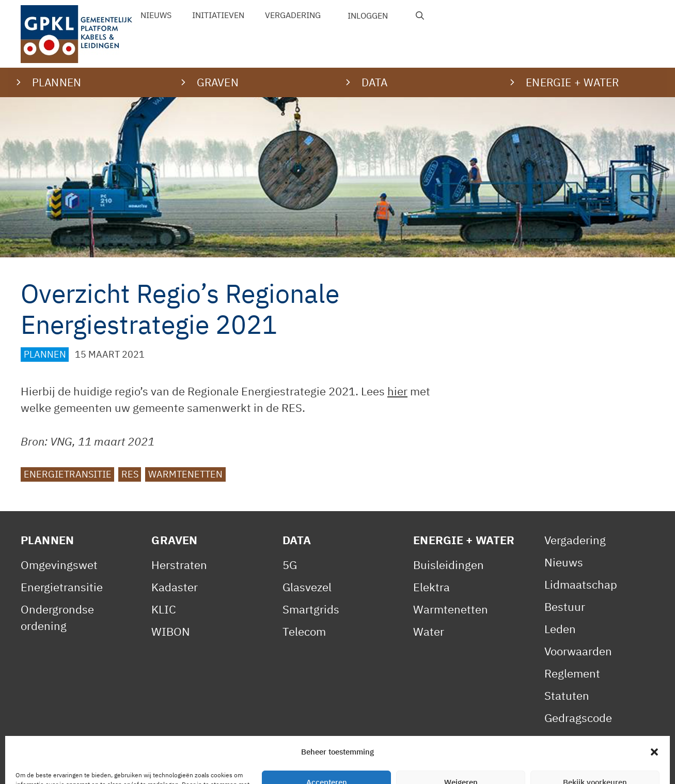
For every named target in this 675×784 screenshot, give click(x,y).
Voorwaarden (578, 651)
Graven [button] (218, 82)
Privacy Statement (152, 765)
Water (429, 631)
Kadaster (175, 587)
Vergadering (293, 15)
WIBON (171, 631)
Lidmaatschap (581, 584)
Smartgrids (311, 609)
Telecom (304, 631)
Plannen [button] (57, 82)
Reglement (572, 673)
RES (130, 474)
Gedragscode (578, 718)
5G (290, 565)
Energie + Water (464, 540)
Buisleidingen (449, 565)
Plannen (45, 354)
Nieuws (156, 15)
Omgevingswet (59, 565)
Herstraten (179, 565)
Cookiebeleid (243, 765)
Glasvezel (307, 587)
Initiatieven (218, 15)
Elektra (431, 587)
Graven (174, 540)
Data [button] (375, 82)
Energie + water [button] (572, 82)
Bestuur (565, 606)
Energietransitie (68, 474)
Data (297, 540)
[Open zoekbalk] (420, 16)
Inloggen (368, 16)
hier (397, 391)
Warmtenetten (185, 474)
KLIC (164, 609)
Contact (307, 765)
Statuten (567, 695)
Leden (560, 629)
